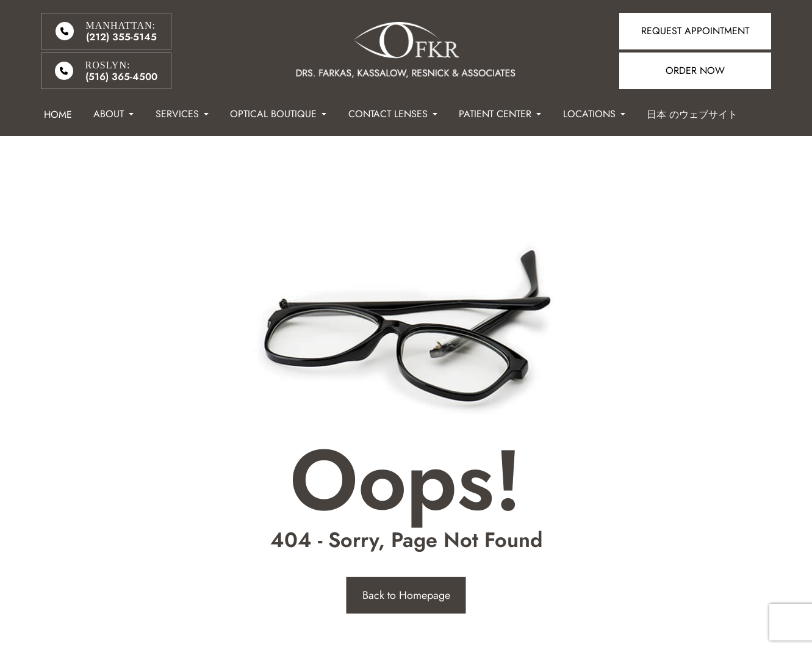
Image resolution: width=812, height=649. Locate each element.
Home (58, 114)
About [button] (113, 114)
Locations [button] (594, 114)
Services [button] (182, 114)
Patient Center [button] (500, 114)
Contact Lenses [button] (393, 114)
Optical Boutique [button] (278, 114)
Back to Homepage (406, 595)
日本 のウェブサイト (692, 114)
